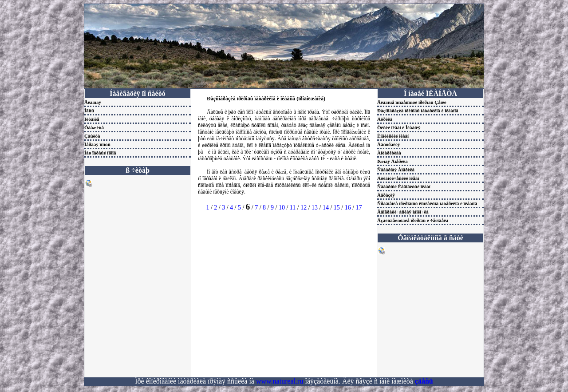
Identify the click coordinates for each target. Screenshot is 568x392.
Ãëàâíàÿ (93, 102)
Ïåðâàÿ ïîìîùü (97, 144)
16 (348, 208)
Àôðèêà (385, 119)
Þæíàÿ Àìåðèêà (392, 161)
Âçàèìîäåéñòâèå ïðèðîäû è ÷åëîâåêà (413, 220)
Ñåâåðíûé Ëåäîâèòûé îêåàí (404, 186)
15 (337, 208)
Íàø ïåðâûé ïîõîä (100, 153)
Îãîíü (89, 111)
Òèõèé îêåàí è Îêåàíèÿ (399, 127)
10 (282, 208)
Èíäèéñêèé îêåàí (393, 136)
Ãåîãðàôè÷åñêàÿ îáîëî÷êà (403, 212)
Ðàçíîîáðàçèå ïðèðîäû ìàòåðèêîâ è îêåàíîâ (418, 111)
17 (359, 208)
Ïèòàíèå (92, 119)
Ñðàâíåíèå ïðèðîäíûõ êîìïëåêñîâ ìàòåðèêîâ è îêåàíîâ (427, 203)
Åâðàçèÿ (386, 195)
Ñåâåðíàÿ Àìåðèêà (396, 170)
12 (304, 208)
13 (315, 208)
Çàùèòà (92, 136)
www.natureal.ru (280, 381)
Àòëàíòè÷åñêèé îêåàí (398, 178)
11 (293, 208)
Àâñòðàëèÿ (389, 144)
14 (326, 208)
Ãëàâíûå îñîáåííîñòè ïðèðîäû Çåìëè (412, 102)
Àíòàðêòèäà (389, 153)
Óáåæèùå (94, 127)
